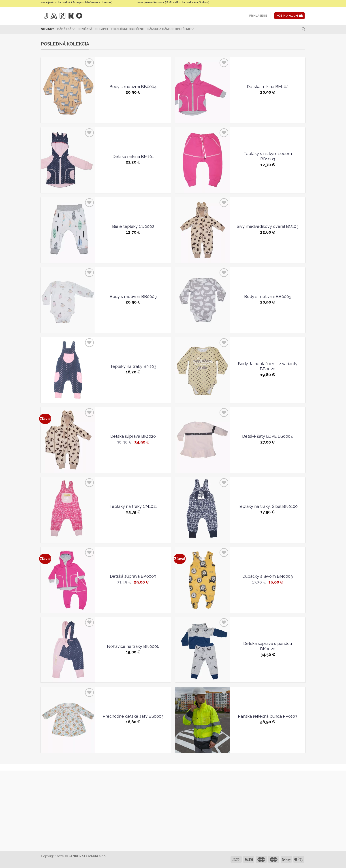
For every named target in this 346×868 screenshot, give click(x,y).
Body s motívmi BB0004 (133, 87)
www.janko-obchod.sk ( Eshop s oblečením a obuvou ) (77, 2)
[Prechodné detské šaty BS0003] (68, 720)
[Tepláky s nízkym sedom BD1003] (203, 160)
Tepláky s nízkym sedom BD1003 (268, 156)
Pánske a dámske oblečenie (171, 29)
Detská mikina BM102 (268, 87)
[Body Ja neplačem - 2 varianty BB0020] (203, 370)
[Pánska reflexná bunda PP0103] (203, 720)
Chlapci (102, 29)
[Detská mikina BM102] (203, 90)
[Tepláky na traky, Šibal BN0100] (203, 510)
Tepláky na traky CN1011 (133, 506)
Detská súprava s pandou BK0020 (268, 646)
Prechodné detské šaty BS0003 (133, 716)
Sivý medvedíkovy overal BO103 (268, 226)
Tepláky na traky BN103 (133, 366)
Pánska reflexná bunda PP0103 (268, 716)
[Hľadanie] (303, 29)
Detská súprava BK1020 (133, 436)
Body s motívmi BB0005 (268, 296)
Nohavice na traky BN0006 (133, 646)
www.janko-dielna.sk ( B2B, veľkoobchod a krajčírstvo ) (173, 2)
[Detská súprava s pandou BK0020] (203, 650)
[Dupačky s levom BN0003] (203, 580)
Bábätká (66, 29)
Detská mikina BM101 (133, 156)
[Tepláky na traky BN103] (68, 370)
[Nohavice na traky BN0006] (68, 650)
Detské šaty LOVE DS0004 (268, 436)
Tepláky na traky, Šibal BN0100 (268, 506)
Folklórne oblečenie (128, 29)
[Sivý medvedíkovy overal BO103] (203, 230)
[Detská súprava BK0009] (68, 580)
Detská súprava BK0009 (133, 576)
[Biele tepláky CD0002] (68, 230)
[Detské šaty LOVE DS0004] (203, 440)
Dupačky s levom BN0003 (268, 576)
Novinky (48, 29)
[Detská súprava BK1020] (68, 440)
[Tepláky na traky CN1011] (68, 510)
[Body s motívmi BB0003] (68, 300)
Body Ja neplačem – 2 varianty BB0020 (268, 366)
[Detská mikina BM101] (68, 160)
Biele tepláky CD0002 (133, 226)
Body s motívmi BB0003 (133, 296)
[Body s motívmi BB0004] (68, 90)
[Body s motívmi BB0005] (203, 300)
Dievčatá (85, 29)
